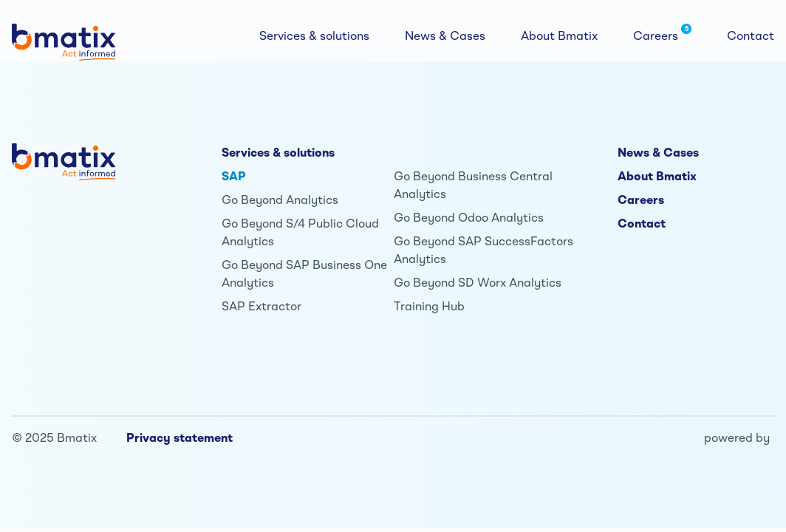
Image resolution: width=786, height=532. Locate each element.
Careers (641, 199)
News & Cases (658, 152)
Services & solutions (278, 152)
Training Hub (429, 306)
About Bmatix (657, 176)
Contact (642, 223)
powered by (737, 437)
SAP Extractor (262, 306)
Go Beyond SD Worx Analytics (478, 282)
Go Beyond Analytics (280, 199)
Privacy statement (180, 437)
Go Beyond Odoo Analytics (469, 217)
